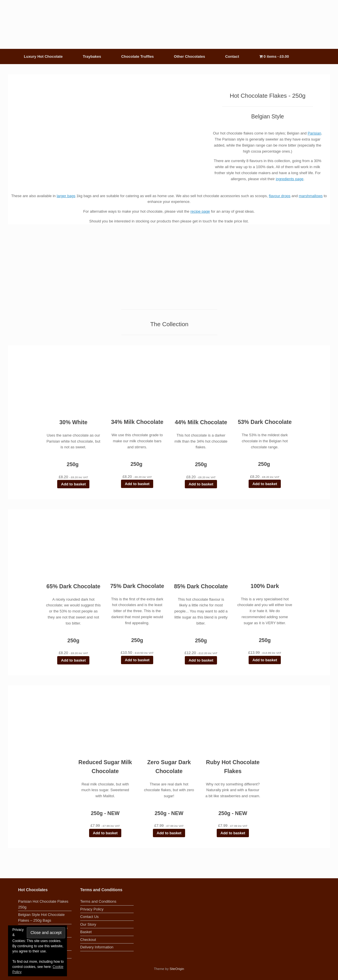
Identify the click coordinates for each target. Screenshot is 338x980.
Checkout (88, 940)
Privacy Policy (92, 909)
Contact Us (89, 917)
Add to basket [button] (73, 484)
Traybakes (92, 56)
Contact (232, 56)
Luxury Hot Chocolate (43, 56)
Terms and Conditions (98, 901)
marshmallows (311, 196)
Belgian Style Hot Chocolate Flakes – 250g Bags (41, 917)
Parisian (314, 133)
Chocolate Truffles (138, 56)
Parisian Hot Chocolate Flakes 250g (43, 904)
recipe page (200, 211)
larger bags (66, 196)
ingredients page (290, 179)
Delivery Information (97, 947)
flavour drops (280, 196)
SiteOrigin (177, 969)
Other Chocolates (189, 56)
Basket (86, 932)
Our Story (88, 924)
